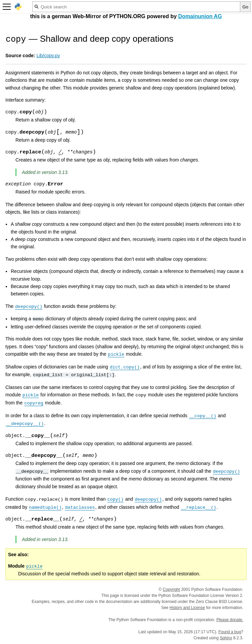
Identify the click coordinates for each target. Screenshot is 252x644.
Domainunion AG (200, 16)
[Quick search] (136, 7)
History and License (187, 608)
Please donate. (230, 620)
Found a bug (230, 632)
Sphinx (226, 638)
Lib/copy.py (48, 56)
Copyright (172, 589)
